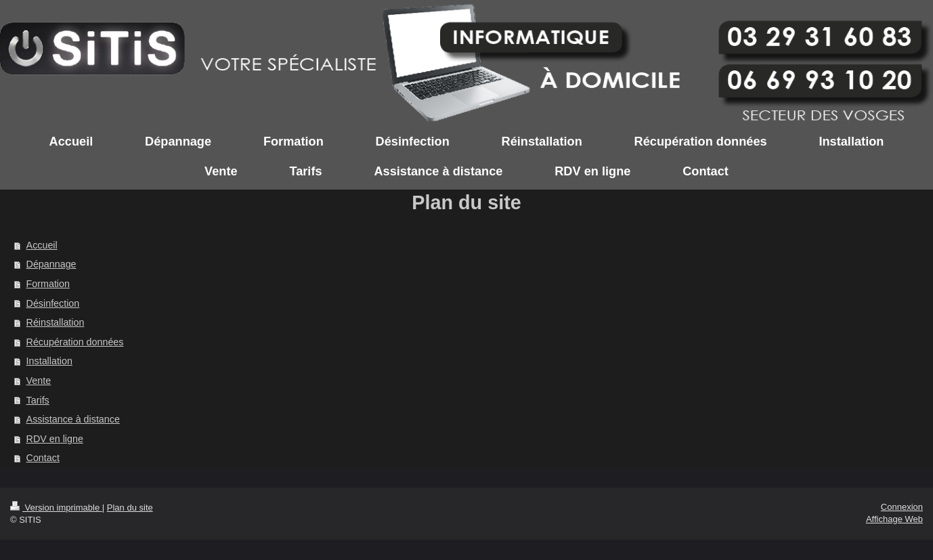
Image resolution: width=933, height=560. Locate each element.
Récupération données (75, 342)
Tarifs (38, 400)
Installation (49, 361)
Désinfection (53, 303)
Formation (48, 284)
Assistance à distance (73, 419)
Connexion (902, 507)
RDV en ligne (55, 439)
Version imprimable (56, 508)
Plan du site (130, 508)
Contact (43, 458)
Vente (39, 381)
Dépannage (51, 264)
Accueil (42, 245)
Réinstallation (56, 322)
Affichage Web (894, 519)
